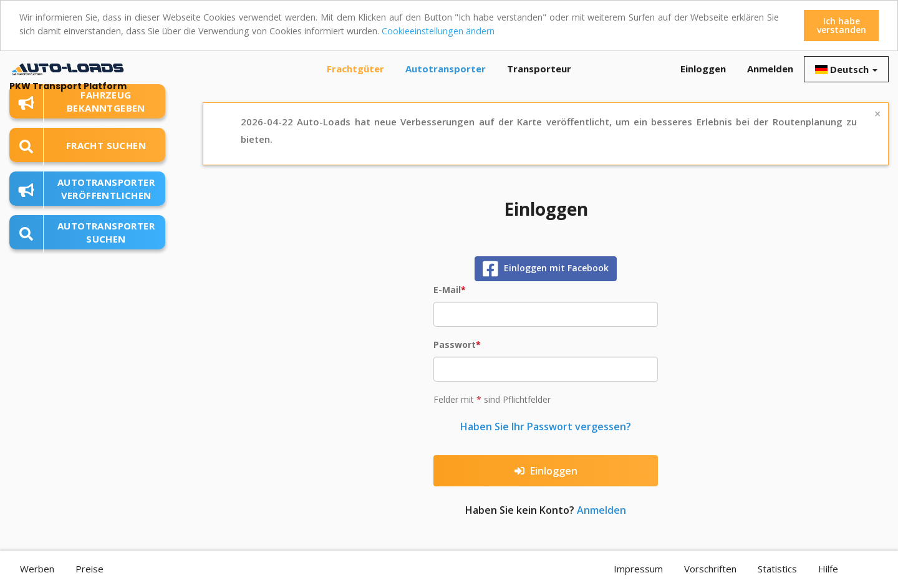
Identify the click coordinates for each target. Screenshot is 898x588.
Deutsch (846, 69)
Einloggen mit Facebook (546, 269)
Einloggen (703, 69)
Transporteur (539, 69)
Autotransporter (446, 69)
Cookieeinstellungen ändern (414, 31)
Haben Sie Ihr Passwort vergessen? (546, 427)
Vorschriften (710, 569)
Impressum (638, 569)
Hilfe (828, 569)
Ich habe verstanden (842, 25)
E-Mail (447, 290)
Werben (37, 569)
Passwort (455, 345)
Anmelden (770, 69)
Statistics (777, 569)
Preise (89, 569)
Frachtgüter (355, 69)
